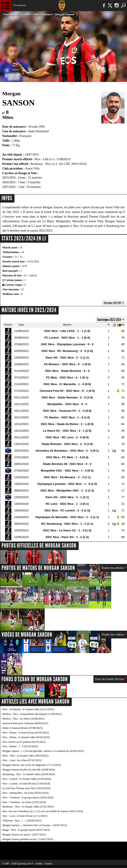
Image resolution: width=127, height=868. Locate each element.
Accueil (25, 14)
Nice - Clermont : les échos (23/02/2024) (24, 802)
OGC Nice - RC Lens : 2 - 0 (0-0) (67, 437)
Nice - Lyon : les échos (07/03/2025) (22, 760)
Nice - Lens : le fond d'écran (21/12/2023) (25, 816)
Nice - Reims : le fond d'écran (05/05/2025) (26, 733)
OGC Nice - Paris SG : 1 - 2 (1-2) (67, 537)
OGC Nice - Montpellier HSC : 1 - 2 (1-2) (67, 491)
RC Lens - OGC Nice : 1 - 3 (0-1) (67, 504)
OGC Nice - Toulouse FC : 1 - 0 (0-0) (67, 411)
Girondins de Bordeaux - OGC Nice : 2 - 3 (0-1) (67, 451)
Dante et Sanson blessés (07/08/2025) (23, 728)
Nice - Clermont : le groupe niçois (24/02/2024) (28, 798)
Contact (48, 864)
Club (36, 14)
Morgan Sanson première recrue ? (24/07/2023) (28, 839)
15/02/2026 (33, 261)
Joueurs (47, 14)
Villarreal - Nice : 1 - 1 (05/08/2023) (22, 821)
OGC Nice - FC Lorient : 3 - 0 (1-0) (67, 510)
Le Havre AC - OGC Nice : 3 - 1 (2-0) (67, 431)
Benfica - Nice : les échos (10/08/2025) (23, 719)
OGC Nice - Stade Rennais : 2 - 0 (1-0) (67, 397)
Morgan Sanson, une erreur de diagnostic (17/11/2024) (32, 765)
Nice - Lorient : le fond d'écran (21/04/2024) (26, 784)
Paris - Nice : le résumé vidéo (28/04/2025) (26, 756)
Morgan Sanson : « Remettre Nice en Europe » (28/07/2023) (35, 825)
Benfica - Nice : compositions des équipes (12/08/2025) (32, 714)
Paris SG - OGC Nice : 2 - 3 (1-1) (67, 358)
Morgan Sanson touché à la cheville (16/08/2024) (29, 770)
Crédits (39, 864)
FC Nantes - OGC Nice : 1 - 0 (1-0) (67, 417)
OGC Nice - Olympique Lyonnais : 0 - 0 (67, 344)
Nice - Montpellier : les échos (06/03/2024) (26, 793)
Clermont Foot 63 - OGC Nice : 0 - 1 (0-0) (67, 391)
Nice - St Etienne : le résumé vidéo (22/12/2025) (28, 709)
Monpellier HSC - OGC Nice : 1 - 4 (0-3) (67, 471)
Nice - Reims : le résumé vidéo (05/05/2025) (26, 737)
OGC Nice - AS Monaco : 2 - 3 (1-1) (67, 477)
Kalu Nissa (102, 848)
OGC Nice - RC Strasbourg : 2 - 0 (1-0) (67, 351)
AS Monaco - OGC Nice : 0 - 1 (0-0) (67, 364)
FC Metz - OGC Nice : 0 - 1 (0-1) (67, 377)
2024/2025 (9, 182)
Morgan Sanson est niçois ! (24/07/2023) (24, 835)
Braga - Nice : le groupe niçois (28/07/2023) (26, 830)
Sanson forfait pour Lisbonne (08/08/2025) (25, 723)
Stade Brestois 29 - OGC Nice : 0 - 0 (67, 464)
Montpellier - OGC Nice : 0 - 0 (67, 404)
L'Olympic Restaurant (59, 848)
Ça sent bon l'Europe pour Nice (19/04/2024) (26, 788)
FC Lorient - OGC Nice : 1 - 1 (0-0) (67, 338)
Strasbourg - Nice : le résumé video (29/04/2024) (29, 774)
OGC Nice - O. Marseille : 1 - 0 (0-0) (67, 384)
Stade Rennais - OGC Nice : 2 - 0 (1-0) (67, 444)
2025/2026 (9, 187)
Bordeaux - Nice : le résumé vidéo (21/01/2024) (28, 807)
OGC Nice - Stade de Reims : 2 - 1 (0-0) (67, 424)
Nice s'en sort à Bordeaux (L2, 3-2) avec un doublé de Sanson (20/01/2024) (43, 811)
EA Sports (25, 848)
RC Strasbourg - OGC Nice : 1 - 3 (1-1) (67, 524)
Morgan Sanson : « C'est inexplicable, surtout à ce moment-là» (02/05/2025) (43, 751)
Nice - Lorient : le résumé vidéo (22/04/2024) (27, 779)
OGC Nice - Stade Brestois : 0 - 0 (67, 371)
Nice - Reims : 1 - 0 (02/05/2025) (20, 746)
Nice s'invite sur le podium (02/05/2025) (24, 742)
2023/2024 (9, 178)
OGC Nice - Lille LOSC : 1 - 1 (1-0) (67, 331)
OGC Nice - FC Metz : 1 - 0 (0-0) (67, 457)
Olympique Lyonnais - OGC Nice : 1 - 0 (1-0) (67, 484)
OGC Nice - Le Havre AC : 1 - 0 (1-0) (67, 530)
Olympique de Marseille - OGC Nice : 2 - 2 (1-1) (67, 517)
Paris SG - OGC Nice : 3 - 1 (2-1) (67, 497)
